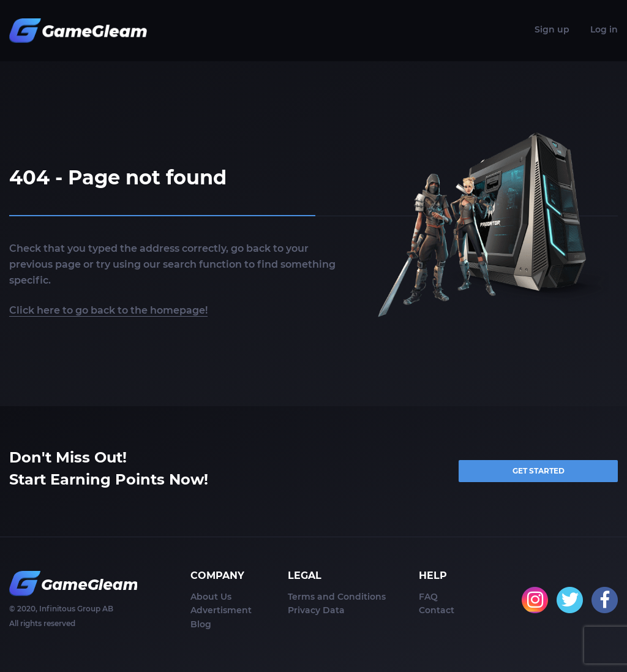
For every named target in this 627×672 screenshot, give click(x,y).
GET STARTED (539, 471)
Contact (437, 610)
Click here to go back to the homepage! (108, 310)
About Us (211, 597)
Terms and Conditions (337, 597)
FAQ (428, 597)
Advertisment (221, 610)
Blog (201, 624)
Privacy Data (316, 610)
